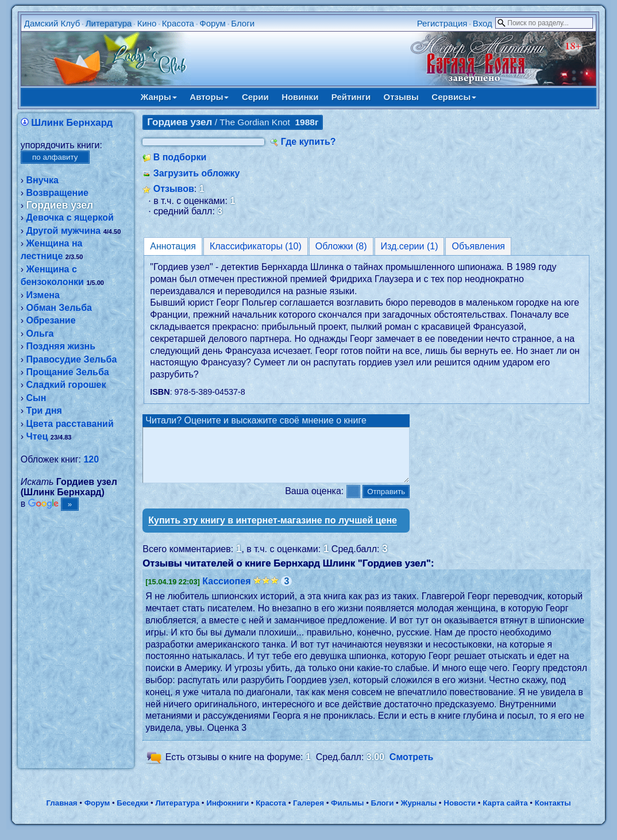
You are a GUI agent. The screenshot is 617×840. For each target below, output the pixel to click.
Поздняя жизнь (61, 346)
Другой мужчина (64, 231)
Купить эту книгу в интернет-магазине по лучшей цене (273, 531)
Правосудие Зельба (72, 359)
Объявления (478, 246)
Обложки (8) (341, 246)
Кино (147, 23)
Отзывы (401, 97)
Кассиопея (226, 592)
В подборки (180, 157)
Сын (36, 398)
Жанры (159, 97)
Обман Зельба (59, 308)
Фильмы (347, 813)
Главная (61, 813)
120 (91, 459)
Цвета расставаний (70, 424)
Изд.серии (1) (410, 246)
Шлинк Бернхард (72, 123)
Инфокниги (227, 813)
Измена (43, 295)
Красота (178, 23)
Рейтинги (351, 97)
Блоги (243, 23)
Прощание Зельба (68, 372)
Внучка (43, 180)
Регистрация (442, 23)
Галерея (308, 813)
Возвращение (57, 193)
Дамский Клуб (52, 23)
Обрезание (51, 320)
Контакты (553, 813)
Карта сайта (505, 813)
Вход (483, 23)
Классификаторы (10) (256, 246)
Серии (255, 97)
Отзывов (174, 189)
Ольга (40, 334)
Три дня (44, 411)
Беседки (132, 813)
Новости (460, 813)
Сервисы (454, 97)
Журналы (419, 813)
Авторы (209, 97)
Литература (109, 23)
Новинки (300, 97)
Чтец (37, 436)
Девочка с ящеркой (70, 217)
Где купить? (308, 142)
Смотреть (412, 767)
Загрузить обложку (197, 173)
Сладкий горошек (66, 385)
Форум (213, 23)
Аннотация (173, 246)
